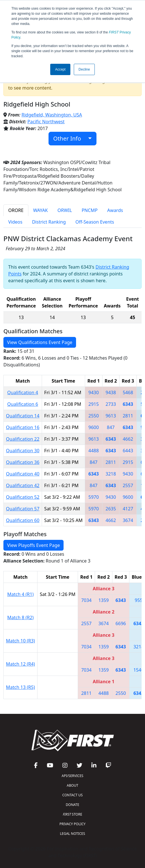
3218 (111, 474)
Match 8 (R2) (21, 617)
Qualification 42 (23, 485)
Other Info (70, 138)
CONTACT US (73, 795)
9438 (111, 392)
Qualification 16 (23, 427)
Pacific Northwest (46, 122)
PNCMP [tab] (90, 210)
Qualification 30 (23, 451)
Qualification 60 (23, 520)
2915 (94, 404)
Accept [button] (60, 69)
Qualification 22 (23, 439)
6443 (128, 451)
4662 (128, 439)
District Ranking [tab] (49, 222)
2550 (94, 416)
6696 (121, 623)
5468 (128, 392)
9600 (94, 427)
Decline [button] (84, 69)
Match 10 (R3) (20, 641)
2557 (128, 485)
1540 (139, 670)
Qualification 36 (23, 462)
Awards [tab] (115, 210)
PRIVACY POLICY (73, 824)
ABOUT (72, 785)
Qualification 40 (23, 474)
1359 (104, 600)
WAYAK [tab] (41, 210)
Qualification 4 (23, 392)
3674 (128, 520)
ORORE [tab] (16, 210)
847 (111, 427)
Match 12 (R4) (20, 664)
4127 (128, 509)
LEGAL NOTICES (72, 834)
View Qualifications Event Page (40, 342)
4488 (94, 451)
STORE (72, 814)
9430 (94, 392)
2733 (111, 404)
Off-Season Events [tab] (95, 222)
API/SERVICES (72, 776)
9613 (111, 416)
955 (139, 600)
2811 (128, 416)
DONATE (72, 805)
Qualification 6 (23, 404)
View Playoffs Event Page (33, 545)
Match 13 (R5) (20, 687)
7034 (86, 600)
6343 (128, 404)
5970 (94, 497)
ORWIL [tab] (65, 210)
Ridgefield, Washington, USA (52, 115)
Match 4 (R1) (21, 594)
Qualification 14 (23, 416)
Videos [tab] (15, 222)
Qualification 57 (23, 509)
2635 (111, 509)
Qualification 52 (23, 497)
